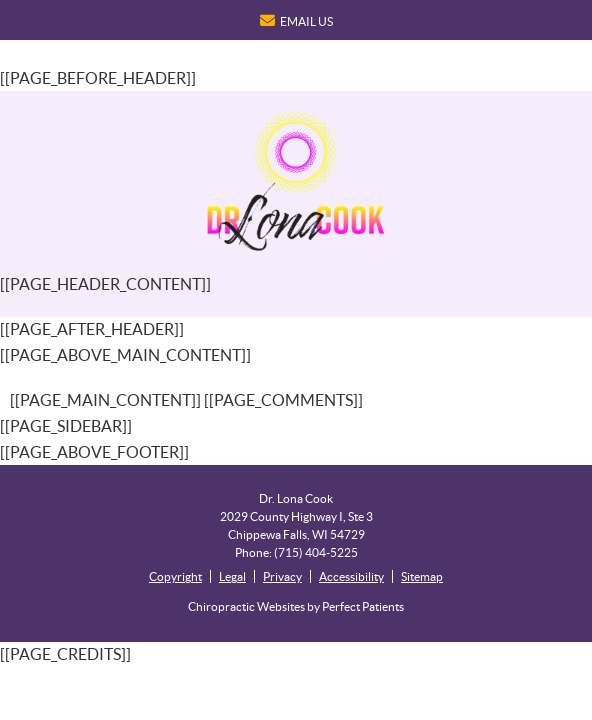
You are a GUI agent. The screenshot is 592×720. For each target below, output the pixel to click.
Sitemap (422, 576)
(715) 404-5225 (316, 552)
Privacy (282, 576)
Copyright (175, 576)
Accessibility (351, 576)
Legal (232, 576)
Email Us (296, 20)
